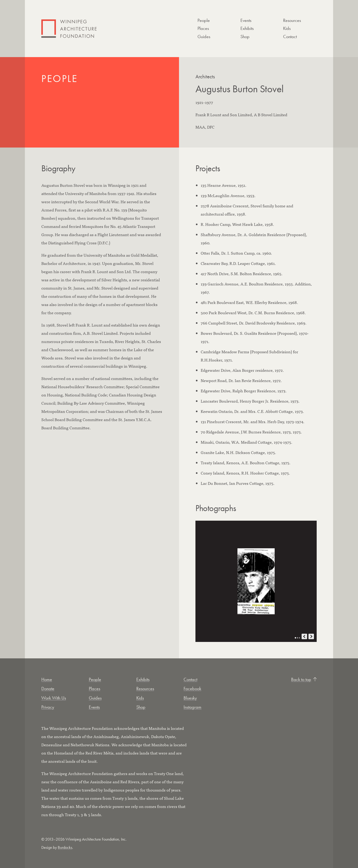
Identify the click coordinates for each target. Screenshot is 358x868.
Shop (245, 37)
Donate (48, 689)
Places (203, 28)
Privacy (48, 707)
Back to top (304, 679)
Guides (204, 37)
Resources (292, 20)
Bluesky (190, 698)
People (204, 20)
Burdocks (65, 847)
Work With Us (54, 698)
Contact (290, 37)
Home (47, 679)
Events (246, 20)
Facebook (192, 689)
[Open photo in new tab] (256, 581)
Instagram (192, 707)
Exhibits (247, 28)
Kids (287, 28)
